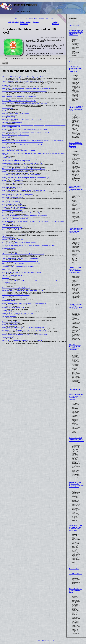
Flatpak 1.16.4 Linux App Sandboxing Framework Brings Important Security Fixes (76, 230)
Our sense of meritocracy (9, 316)
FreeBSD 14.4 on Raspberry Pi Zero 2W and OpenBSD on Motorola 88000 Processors (26, 129)
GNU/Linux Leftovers (8, 237)
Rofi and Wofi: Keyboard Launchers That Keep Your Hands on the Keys (22, 213)
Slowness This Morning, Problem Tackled (13, 308)
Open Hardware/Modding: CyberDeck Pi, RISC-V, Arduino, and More (21, 258)
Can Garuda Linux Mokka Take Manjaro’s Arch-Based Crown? (19, 97)
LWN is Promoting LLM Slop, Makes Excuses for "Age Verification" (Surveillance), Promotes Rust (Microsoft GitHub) (33, 221)
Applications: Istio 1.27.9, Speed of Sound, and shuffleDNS (18, 267)
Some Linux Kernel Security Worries (12, 275)
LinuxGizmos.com (75, 389)
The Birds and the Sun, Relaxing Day (12, 227)
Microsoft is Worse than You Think (12, 230)
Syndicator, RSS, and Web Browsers (12, 122)
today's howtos (6, 148)
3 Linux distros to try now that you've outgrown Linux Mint (18, 313)
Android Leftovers (56, 23)
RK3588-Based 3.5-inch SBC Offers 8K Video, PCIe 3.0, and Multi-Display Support (75, 528)
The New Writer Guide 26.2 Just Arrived (13, 319)
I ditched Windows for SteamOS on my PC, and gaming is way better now (22, 163)
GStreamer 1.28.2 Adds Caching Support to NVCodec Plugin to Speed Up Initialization (76, 307)
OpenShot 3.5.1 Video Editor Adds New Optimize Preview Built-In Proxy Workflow (76, 270)
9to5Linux (72, 62)
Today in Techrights (8, 108)
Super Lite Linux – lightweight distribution (13, 183)
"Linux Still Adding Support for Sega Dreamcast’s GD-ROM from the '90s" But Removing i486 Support (30, 285)
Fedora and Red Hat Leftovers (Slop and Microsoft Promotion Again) (21, 261)
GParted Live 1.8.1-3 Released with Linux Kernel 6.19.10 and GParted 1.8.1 (75, 347)
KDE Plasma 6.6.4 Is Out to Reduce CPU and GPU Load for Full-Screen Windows (24, 330)
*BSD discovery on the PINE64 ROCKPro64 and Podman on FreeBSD (21, 264)
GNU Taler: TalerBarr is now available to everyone (16, 298)
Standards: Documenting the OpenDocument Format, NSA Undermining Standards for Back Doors (29, 245)
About (22, 19)
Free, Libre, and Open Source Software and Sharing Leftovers (19, 243)
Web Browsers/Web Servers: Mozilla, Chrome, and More (18, 251)
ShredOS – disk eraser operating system (13, 180)
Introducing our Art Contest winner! (12, 201)
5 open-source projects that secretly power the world (16, 160)
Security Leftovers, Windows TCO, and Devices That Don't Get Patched (22, 272)
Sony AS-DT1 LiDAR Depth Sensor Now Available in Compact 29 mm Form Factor (76, 485)
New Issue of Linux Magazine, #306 (12, 187)
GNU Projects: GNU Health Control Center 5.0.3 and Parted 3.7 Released (22, 119)
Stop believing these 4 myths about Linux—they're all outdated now (20, 166)
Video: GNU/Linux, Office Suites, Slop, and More (15, 218)
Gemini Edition (33, 19)
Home (16, 19)
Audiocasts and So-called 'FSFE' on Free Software (16, 295)
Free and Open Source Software (11, 322)
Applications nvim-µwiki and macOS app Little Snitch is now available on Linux (23, 145)
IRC (26, 19)
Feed (53, 19)
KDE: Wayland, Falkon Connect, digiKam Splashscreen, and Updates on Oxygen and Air (26, 88)
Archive (47, 19)
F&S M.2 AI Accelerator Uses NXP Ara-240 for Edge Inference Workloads (76, 397)
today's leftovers (7, 111)
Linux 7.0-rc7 (6, 278)
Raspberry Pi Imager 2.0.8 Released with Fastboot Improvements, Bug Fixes (76, 189)
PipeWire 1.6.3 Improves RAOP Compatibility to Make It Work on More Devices (76, 108)
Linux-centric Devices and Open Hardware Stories (16, 135)
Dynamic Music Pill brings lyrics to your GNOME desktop (18, 194)
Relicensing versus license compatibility (13, 197)
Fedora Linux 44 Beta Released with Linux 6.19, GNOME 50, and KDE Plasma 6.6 (24, 91)
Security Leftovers (7, 138)
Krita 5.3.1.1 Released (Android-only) (12, 210)
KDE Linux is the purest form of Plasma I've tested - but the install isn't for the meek (25, 216)
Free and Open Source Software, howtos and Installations (18, 172)
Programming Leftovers (9, 116)
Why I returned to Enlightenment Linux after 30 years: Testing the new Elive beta (24, 169)
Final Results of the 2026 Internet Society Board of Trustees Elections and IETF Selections (76, 33)
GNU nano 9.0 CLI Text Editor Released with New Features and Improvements (76, 145)
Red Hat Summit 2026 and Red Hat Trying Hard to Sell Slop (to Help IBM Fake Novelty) (26, 132)
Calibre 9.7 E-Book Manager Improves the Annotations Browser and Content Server (76, 69)
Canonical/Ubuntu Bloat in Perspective (13, 240)
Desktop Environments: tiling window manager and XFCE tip (19, 150)
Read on (5, 63)
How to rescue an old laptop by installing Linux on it (16, 288)
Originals (41, 19)
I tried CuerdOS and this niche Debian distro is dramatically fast (19, 101)
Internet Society (74, 25)
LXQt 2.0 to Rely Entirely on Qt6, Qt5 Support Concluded (24, 23)
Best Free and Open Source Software (12, 204)
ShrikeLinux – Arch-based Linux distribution (14, 207)
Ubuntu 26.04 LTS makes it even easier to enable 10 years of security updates (23, 328)
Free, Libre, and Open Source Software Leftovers (16, 114)
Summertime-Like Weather (10, 325)
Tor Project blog (74, 569)
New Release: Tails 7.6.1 (76, 574)
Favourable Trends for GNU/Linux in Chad (14, 234)
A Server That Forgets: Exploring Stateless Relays (75, 590)
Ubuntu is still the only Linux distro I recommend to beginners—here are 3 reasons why (26, 177)
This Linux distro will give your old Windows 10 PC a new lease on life (21, 175)
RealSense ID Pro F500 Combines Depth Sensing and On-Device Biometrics (76, 439)
